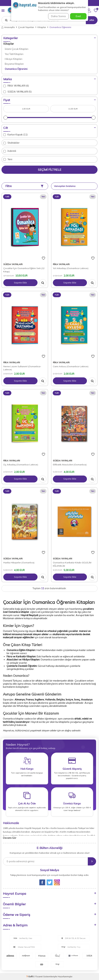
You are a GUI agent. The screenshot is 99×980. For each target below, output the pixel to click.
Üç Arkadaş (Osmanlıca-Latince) (21, 465)
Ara (92, 20)
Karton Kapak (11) (15, 135)
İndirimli (10, 151)
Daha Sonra (58, 16)
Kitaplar (42, 27)
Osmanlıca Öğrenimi (16, 69)
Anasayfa (8, 27)
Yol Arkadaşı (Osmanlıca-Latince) (71, 268)
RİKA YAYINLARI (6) (16, 86)
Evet (78, 16)
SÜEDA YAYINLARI (13, 264)
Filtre (24, 186)
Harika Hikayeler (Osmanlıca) (19, 563)
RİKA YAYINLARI (61, 264)
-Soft (30, 976)
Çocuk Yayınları (26, 27)
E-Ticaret (38, 976)
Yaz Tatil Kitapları (14, 54)
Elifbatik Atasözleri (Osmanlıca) (70, 465)
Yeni (8, 159)
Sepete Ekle (20, 283)
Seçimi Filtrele (50, 170)
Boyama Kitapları (14, 64)
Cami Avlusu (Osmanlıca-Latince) (71, 366)
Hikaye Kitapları (14, 59)
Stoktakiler (11, 143)
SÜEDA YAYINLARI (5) (17, 92)
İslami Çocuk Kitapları (17, 49)
